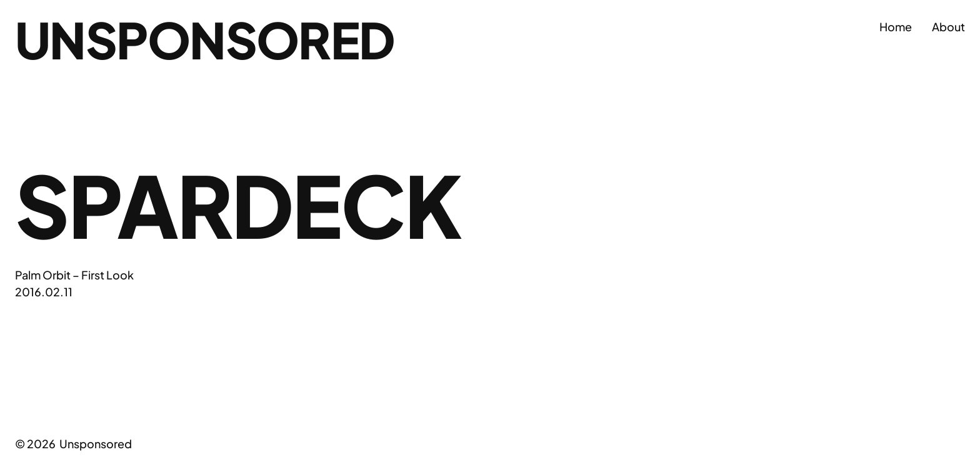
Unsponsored (205, 39)
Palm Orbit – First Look (74, 275)
